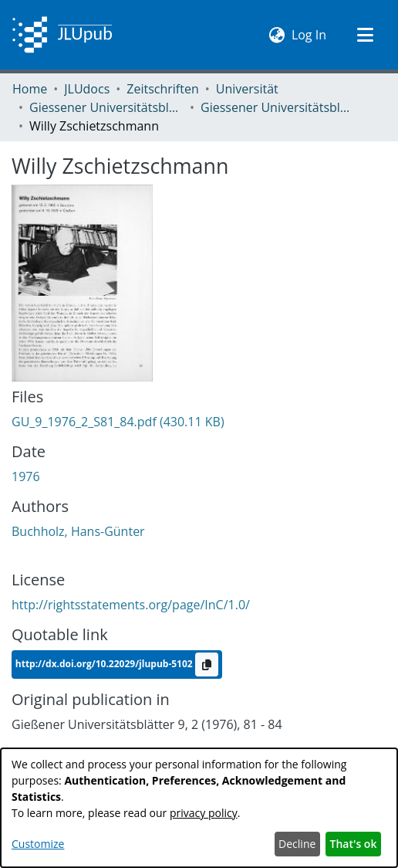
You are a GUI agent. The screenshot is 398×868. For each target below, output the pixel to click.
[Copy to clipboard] (207, 665)
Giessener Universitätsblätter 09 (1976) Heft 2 (278, 107)
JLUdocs (87, 89)
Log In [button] (310, 34)
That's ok (354, 844)
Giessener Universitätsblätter (106, 107)
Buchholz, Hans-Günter (78, 531)
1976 (26, 476)
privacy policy (204, 813)
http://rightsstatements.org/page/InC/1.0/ (131, 605)
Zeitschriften (162, 89)
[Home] (62, 35)
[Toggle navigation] (365, 35)
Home (30, 89)
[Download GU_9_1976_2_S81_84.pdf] (118, 422)
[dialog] (199, 808)
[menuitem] (277, 35)
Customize (38, 844)
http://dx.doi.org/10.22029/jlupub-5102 (105, 664)
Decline (297, 844)
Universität (247, 89)
